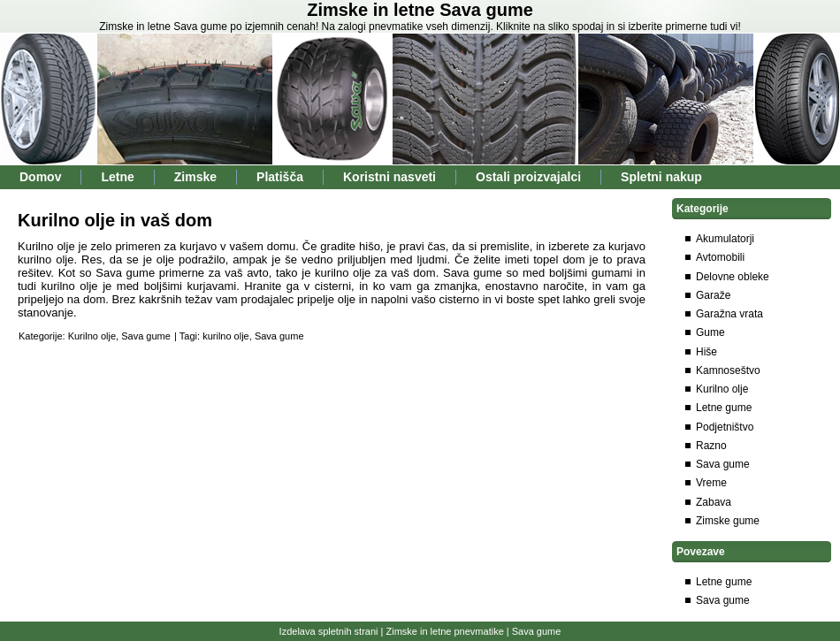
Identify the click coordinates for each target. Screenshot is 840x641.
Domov (40, 177)
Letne (117, 177)
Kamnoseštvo (728, 370)
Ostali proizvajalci (528, 177)
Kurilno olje (92, 336)
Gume (710, 332)
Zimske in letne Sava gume (420, 10)
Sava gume (146, 336)
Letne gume (724, 408)
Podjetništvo (725, 427)
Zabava (714, 502)
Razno (711, 446)
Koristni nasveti (389, 177)
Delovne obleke (733, 277)
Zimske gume (728, 521)
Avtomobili (720, 257)
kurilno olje (226, 336)
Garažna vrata (729, 314)
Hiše (706, 352)
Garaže (713, 295)
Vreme (711, 483)
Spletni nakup (661, 177)
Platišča (280, 177)
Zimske (195, 177)
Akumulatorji (725, 239)
